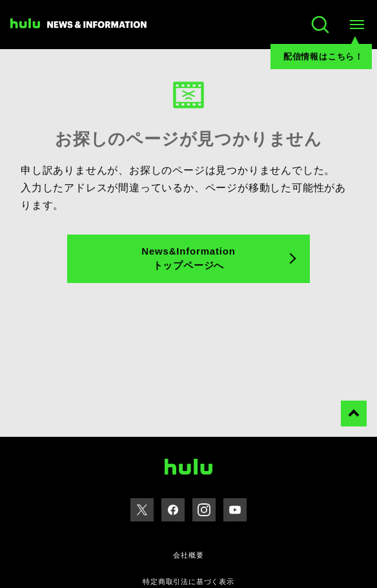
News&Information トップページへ (188, 258)
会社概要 (188, 555)
